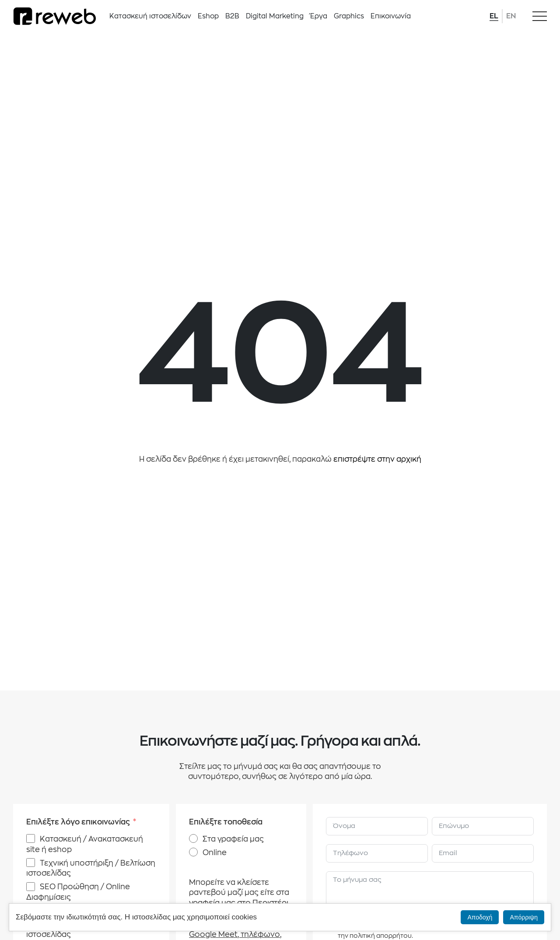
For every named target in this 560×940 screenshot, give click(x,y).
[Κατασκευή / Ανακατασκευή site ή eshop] (31, 838)
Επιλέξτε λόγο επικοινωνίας (78, 822)
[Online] (193, 852)
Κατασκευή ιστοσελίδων (150, 16)
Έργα (319, 16)
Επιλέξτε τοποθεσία (226, 822)
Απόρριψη (524, 917)
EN (511, 16)
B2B (232, 16)
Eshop (208, 16)
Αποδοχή (480, 917)
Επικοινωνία (391, 16)
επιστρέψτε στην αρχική (377, 459)
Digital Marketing (275, 16)
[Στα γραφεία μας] (193, 838)
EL (494, 16)
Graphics (349, 16)
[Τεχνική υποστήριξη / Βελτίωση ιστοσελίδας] (31, 863)
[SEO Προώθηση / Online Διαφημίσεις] (31, 887)
